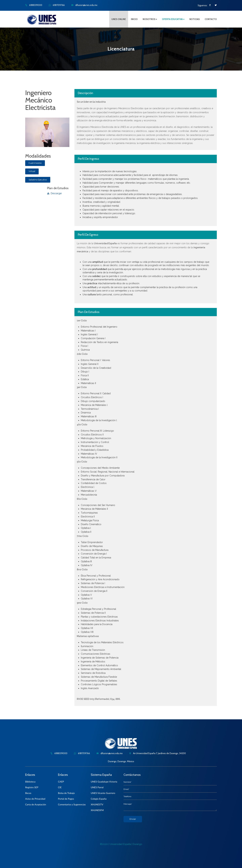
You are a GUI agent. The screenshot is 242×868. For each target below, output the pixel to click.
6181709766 (57, 5)
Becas (28, 793)
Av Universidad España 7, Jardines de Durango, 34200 (157, 753)
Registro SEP (32, 787)
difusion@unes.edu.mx (84, 5)
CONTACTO (211, 19)
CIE (60, 787)
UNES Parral (97, 787)
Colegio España (99, 799)
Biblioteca (30, 782)
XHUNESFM (97, 810)
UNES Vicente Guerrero (103, 793)
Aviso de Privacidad (35, 799)
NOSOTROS (150, 19)
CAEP (61, 782)
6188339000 (34, 5)
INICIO (134, 19)
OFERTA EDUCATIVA (173, 19)
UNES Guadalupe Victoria (104, 782)
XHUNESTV (97, 804)
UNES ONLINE (119, 19)
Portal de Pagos (66, 799)
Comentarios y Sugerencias (72, 804)
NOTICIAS (195, 19)
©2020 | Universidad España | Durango (121, 844)
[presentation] (149, 829)
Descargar (54, 193)
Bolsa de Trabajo (66, 793)
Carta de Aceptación (36, 804)
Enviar (133, 819)
